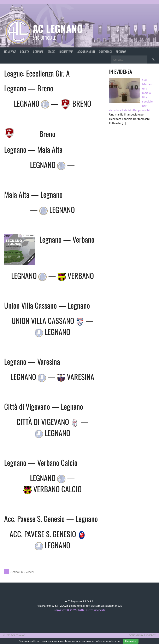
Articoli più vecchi (19, 572)
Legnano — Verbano (67, 239)
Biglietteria (66, 51)
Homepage (10, 51)
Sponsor (121, 51)
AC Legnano (58, 28)
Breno (47, 134)
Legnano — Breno (29, 88)
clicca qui (115, 641)
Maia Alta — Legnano (33, 194)
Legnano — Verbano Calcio (41, 462)
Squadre (38, 51)
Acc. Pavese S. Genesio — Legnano (51, 518)
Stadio (51, 51)
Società (25, 51)
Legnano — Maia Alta (33, 149)
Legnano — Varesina (32, 361)
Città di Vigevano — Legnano (44, 406)
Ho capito (131, 641)
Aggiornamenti (86, 51)
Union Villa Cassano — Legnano (47, 305)
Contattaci (105, 51)
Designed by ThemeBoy (142, 635)
